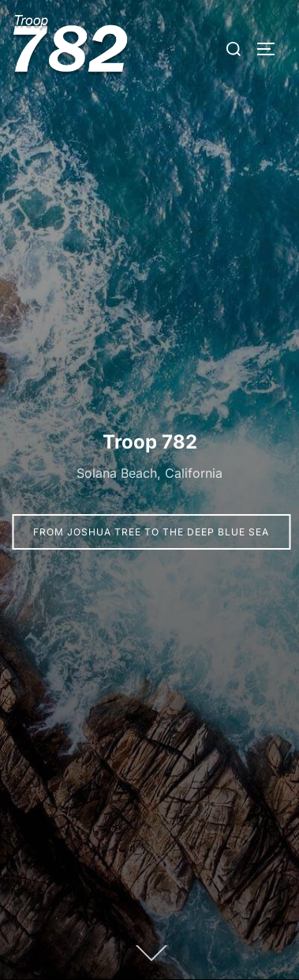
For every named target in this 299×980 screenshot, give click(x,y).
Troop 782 (150, 442)
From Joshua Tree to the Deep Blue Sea (151, 532)
